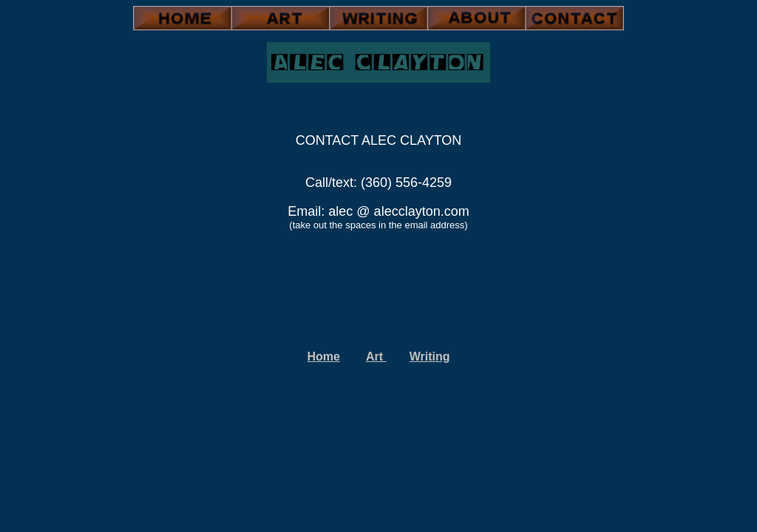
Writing (430, 357)
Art (376, 357)
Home (324, 357)
